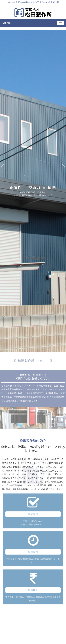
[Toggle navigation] (60, 23)
